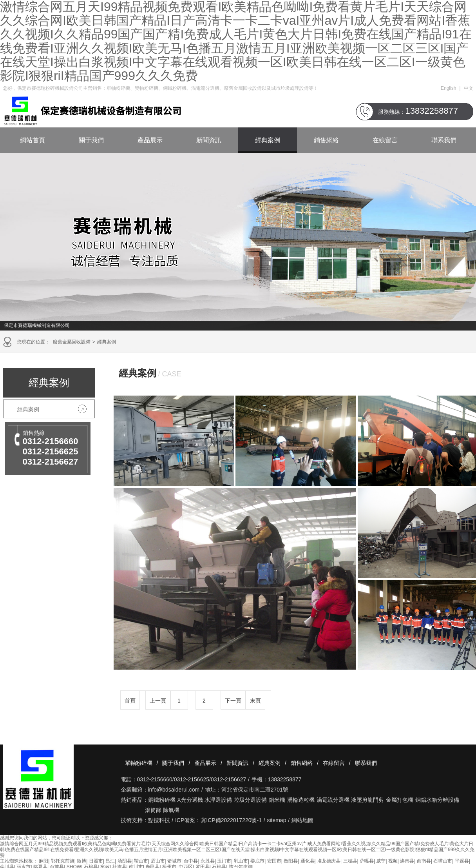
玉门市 (224, 861)
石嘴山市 (443, 861)
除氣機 (171, 810)
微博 (81, 861)
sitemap (276, 820)
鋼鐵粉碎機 (162, 800)
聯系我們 (444, 140)
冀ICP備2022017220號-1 (231, 820)
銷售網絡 (326, 140)
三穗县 (350, 861)
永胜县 (208, 861)
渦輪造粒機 (301, 800)
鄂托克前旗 (63, 861)
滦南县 (407, 861)
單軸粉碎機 (139, 763)
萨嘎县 (367, 861)
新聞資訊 (209, 140)
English (448, 88)
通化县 (308, 861)
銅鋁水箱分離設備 (437, 800)
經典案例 (268, 140)
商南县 (424, 861)
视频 (393, 861)
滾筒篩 (153, 810)
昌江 (110, 861)
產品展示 (150, 140)
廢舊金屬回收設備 (72, 342)
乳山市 (241, 861)
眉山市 (158, 861)
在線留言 (385, 140)
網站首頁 (33, 140)
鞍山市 (141, 861)
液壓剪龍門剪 (367, 800)
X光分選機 (190, 800)
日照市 (96, 861)
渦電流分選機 (333, 800)
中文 (469, 88)
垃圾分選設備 (250, 800)
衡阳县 (291, 861)
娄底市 (257, 861)
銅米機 (277, 800)
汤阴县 (125, 861)
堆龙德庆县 (329, 861)
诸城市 (174, 861)
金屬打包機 (400, 800)
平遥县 (462, 861)
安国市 (274, 861)
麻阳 (43, 861)
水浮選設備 (218, 800)
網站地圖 (302, 820)
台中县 (191, 861)
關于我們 (91, 140)
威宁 (381, 861)
